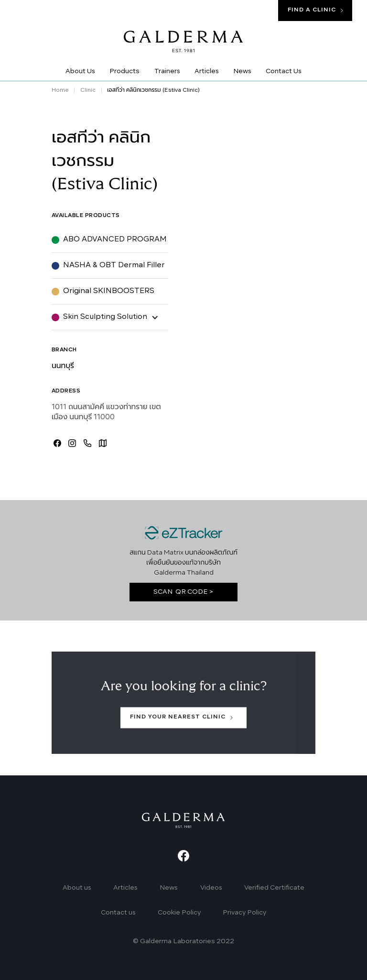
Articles (125, 888)
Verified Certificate (274, 888)
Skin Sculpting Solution (105, 317)
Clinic (88, 90)
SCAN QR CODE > (183, 592)
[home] (183, 35)
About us (77, 888)
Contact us (118, 913)
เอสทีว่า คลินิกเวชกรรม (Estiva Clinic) (153, 90)
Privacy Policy (244, 913)
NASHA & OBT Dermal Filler (114, 265)
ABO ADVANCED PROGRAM (115, 240)
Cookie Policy (179, 913)
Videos (211, 888)
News (169, 888)
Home (60, 90)
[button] (110, 317)
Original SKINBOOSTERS (109, 291)
